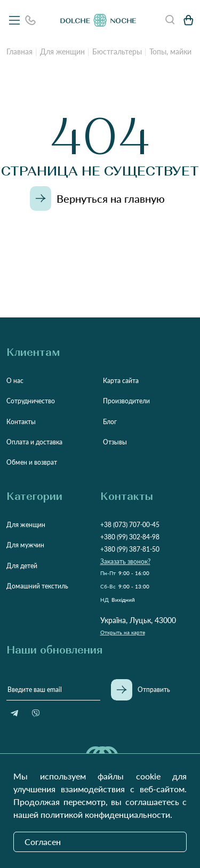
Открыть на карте (123, 632)
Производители (126, 401)
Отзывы (115, 442)
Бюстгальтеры (117, 51)
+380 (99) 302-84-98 (130, 537)
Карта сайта (121, 381)
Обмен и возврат (32, 462)
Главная (19, 51)
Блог (110, 422)
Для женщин (62, 51)
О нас (15, 381)
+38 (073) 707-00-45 (130, 525)
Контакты (21, 422)
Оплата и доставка (34, 442)
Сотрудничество (31, 401)
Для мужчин (25, 545)
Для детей (22, 566)
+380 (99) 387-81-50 (130, 549)
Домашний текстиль (37, 586)
